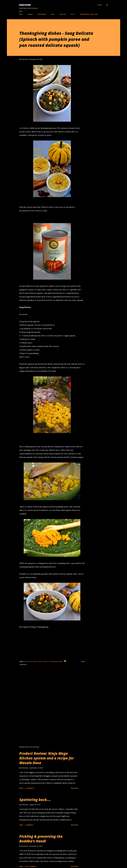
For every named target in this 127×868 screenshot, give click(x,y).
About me (63, 14)
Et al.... (73, 14)
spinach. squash (42, 661)
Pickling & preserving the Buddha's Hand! (41, 839)
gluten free (32, 661)
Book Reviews (42, 14)
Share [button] (83, 661)
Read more (74, 788)
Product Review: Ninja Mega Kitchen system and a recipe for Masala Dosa (47, 758)
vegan (60, 661)
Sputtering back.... (35, 800)
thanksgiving (53, 661)
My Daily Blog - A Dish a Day (89, 14)
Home (21, 14)
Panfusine (25, 5)
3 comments (29, 825)
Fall (26, 661)
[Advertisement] (49, 724)
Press (53, 14)
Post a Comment (31, 866)
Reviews (30, 14)
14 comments (29, 788)
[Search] (100, 5)
